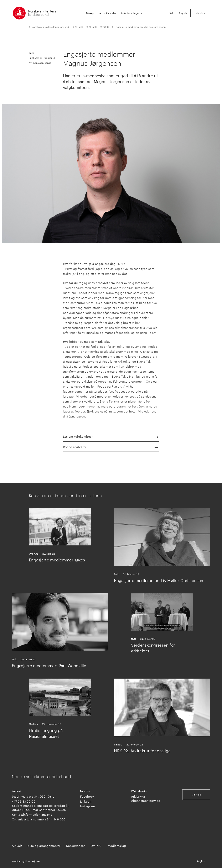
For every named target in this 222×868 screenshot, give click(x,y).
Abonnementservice (146, 801)
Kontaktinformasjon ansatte (32, 815)
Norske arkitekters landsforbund (42, 13)
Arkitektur (138, 796)
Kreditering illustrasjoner (26, 861)
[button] (107, 14)
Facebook (87, 796)
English (201, 861)
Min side (196, 795)
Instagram (88, 806)
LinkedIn (86, 801)
